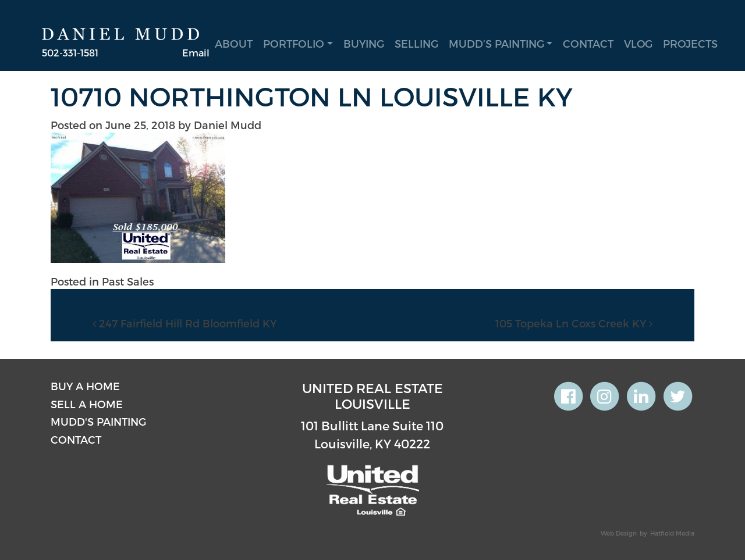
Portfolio (294, 43)
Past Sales (128, 281)
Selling (416, 43)
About (234, 43)
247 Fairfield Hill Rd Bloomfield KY (185, 323)
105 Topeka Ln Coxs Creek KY (574, 323)
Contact (588, 43)
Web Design (619, 533)
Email (196, 53)
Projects (690, 43)
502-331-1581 (70, 53)
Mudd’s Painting (496, 43)
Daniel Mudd (228, 125)
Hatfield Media (672, 533)
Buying (364, 43)
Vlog (638, 43)
